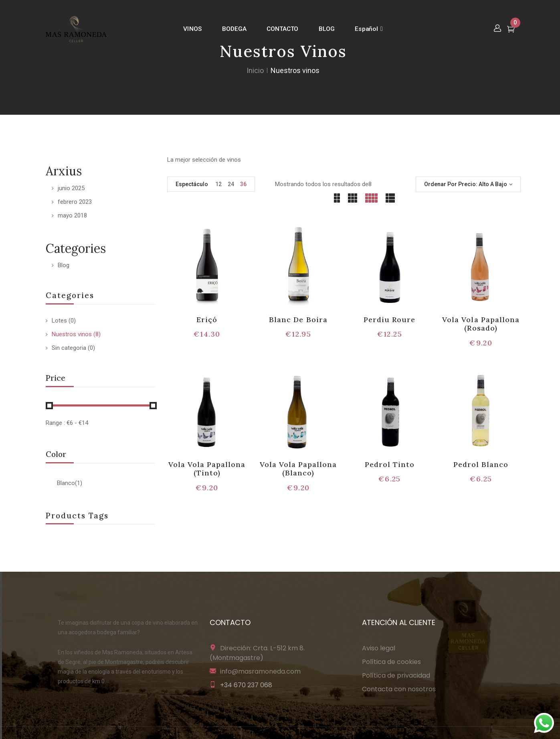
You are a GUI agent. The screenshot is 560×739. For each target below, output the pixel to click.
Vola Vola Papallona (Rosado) (481, 324)
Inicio (255, 70)
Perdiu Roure (389, 320)
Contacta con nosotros (399, 689)
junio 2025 (71, 188)
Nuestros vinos (72, 334)
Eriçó (207, 320)
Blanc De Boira (298, 320)
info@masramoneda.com (260, 671)
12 (218, 184)
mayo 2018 (72, 215)
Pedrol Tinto (390, 464)
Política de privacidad (396, 675)
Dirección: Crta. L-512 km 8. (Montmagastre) (257, 653)
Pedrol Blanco (481, 464)
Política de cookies (391, 662)
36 (243, 184)
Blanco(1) (70, 483)
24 (231, 184)
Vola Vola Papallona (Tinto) (207, 469)
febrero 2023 (75, 202)
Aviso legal (379, 648)
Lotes (59, 321)
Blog (64, 265)
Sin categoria (69, 348)
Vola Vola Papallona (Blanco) (298, 469)
